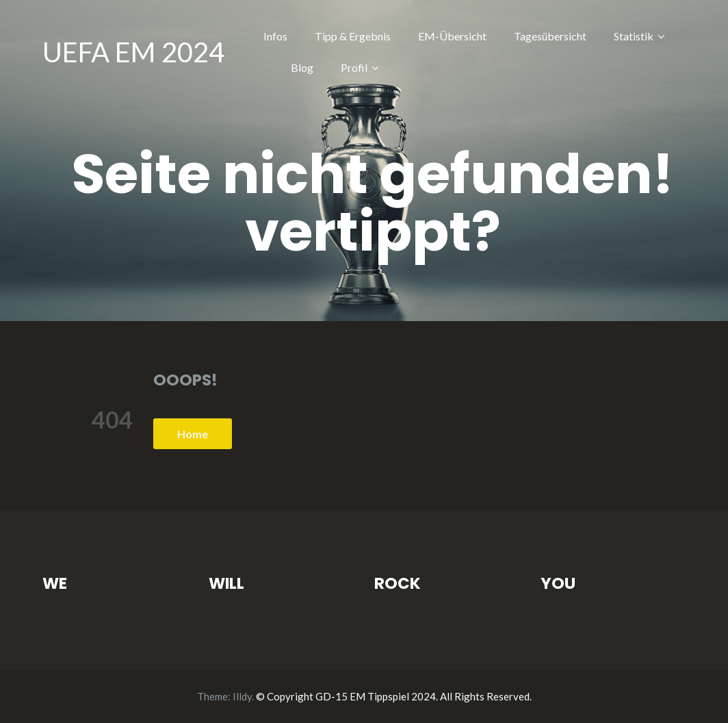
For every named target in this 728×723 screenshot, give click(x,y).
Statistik (634, 36)
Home (193, 434)
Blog (302, 67)
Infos (275, 36)
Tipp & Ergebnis (353, 36)
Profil (354, 67)
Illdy (242, 696)
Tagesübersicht (550, 36)
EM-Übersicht (452, 36)
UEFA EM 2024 (133, 52)
